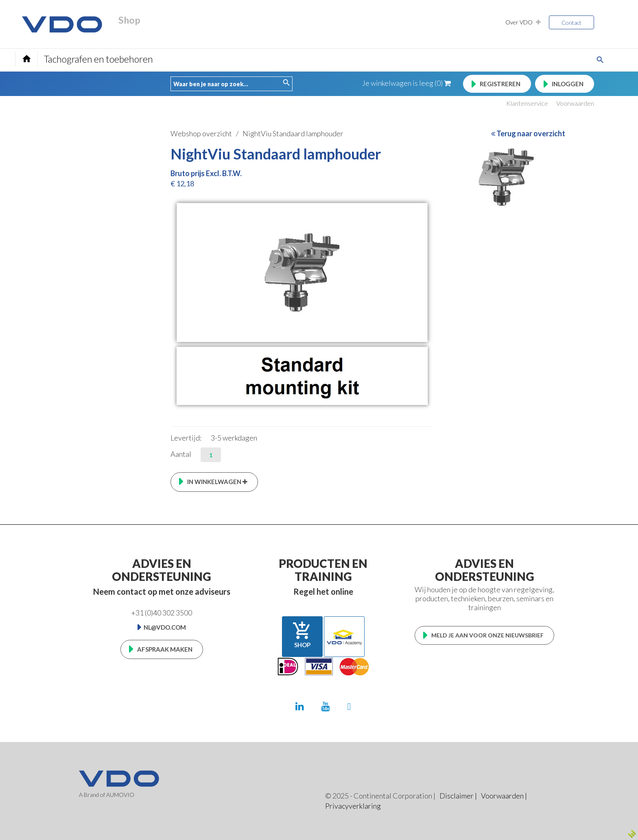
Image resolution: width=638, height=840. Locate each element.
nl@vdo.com (165, 627)
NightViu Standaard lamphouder (293, 133)
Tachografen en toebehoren (98, 59)
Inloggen (568, 84)
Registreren (500, 84)
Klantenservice (527, 103)
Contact (571, 23)
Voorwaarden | (504, 796)
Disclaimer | (458, 796)
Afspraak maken (165, 649)
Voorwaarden (575, 103)
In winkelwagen (217, 482)
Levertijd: (186, 438)
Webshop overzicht (201, 133)
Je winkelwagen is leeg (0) (406, 83)
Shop (302, 635)
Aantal (181, 454)
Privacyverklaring (353, 806)
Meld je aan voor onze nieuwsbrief (487, 635)
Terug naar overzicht (528, 133)
